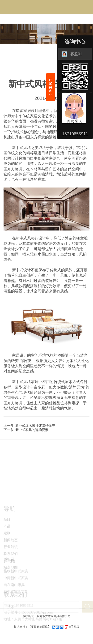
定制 (7, 546)
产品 (7, 540)
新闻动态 (11, 553)
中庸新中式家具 (16, 586)
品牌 (7, 533)
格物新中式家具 (16, 580)
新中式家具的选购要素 (32, 430)
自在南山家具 (14, 593)
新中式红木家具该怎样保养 (35, 426)
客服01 (72, 54)
